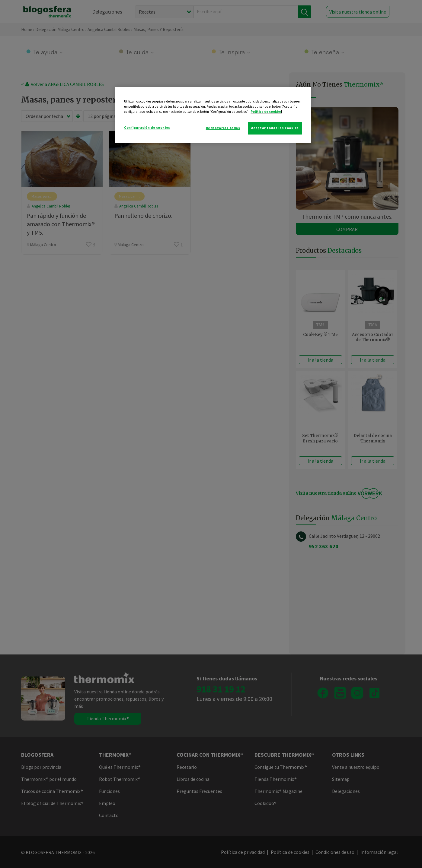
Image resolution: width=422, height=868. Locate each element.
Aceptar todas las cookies (275, 128)
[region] (213, 115)
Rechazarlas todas (223, 128)
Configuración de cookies (147, 128)
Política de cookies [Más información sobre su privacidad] (266, 112)
